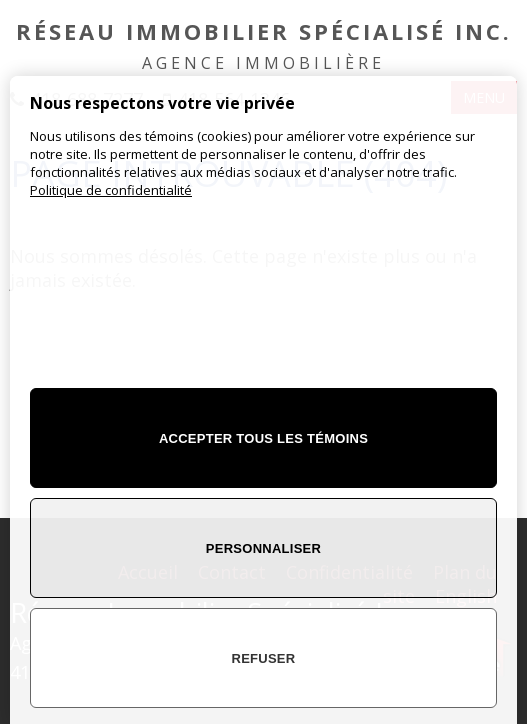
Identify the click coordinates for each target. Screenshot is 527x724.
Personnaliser (263, 548)
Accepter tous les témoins (263, 438)
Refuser (264, 658)
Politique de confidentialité (111, 190)
